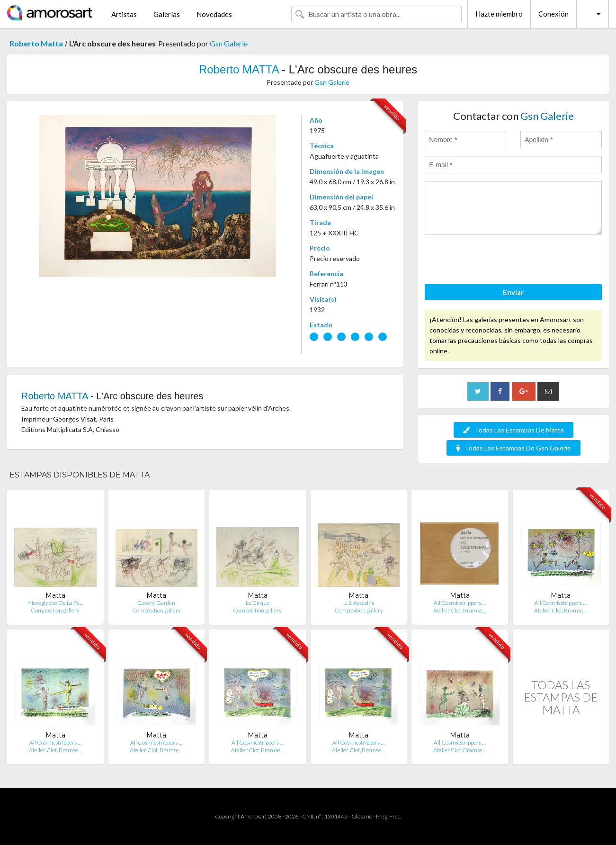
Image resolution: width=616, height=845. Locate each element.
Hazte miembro (499, 14)
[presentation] (497, 261)
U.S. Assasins (359, 603)
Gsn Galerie (229, 43)
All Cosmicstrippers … (460, 603)
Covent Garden (156, 603)
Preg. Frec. (388, 816)
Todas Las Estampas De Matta (513, 430)
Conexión (554, 14)
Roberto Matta (36, 43)
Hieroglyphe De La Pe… (55, 603)
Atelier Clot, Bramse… (460, 610)
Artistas (124, 14)
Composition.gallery (55, 610)
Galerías (167, 14)
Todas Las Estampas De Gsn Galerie (513, 448)
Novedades (214, 14)
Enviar (513, 292)
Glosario (362, 816)
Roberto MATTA (239, 69)
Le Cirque (258, 603)
